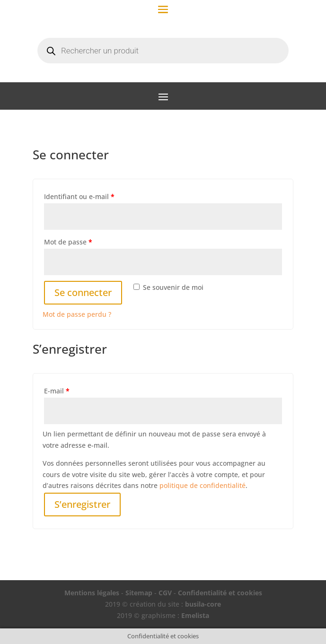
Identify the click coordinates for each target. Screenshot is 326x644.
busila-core (203, 604)
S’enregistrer (82, 504)
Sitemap (139, 593)
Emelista (195, 615)
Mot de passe (68, 242)
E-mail (57, 391)
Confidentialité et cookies (220, 593)
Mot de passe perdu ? (77, 314)
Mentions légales (92, 593)
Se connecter (83, 292)
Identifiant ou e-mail (79, 196)
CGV (165, 593)
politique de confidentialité (203, 485)
